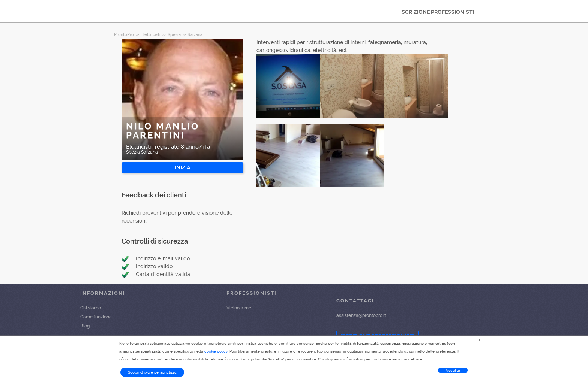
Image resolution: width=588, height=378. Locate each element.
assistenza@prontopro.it (361, 315)
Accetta (453, 370)
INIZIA (182, 167)
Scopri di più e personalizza (152, 372)
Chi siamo (91, 308)
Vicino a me (239, 308)
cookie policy (216, 351)
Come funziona (96, 317)
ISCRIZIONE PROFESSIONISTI (437, 12)
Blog (85, 326)
